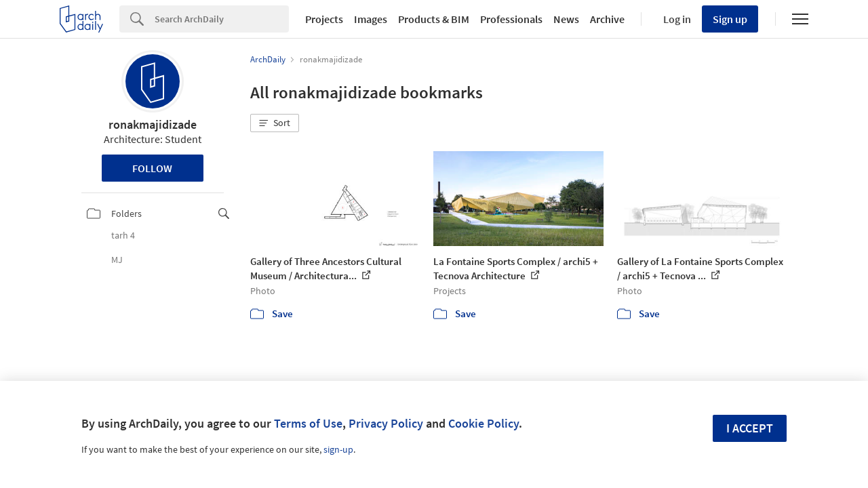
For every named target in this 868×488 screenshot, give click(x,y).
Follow (152, 168)
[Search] (222, 19)
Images (371, 19)
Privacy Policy (386, 423)
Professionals (511, 19)
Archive (607, 19)
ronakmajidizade (153, 124)
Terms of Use (308, 423)
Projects (324, 19)
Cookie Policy (484, 423)
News (566, 19)
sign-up (338, 449)
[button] (275, 123)
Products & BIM (434, 19)
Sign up (730, 19)
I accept (750, 428)
